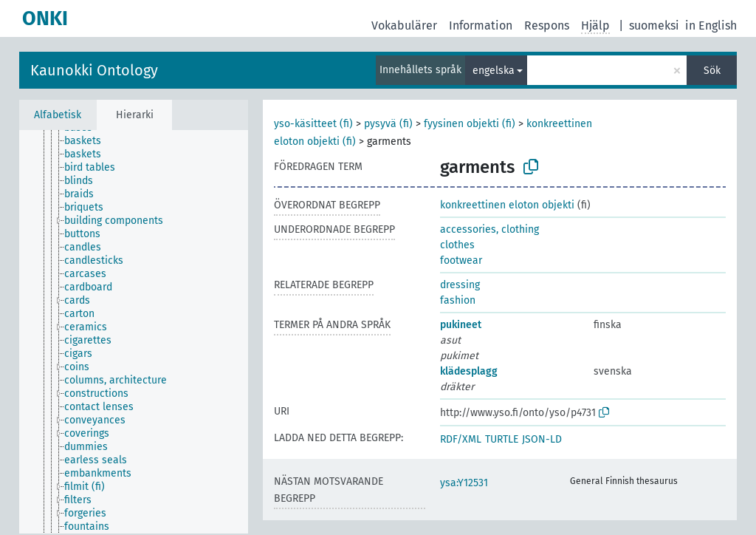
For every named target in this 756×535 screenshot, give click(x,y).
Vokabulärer (404, 25)
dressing (460, 285)
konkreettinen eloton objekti (507, 205)
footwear (461, 260)
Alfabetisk (58, 115)
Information (481, 25)
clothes (457, 245)
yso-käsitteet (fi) (313, 124)
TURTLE (502, 439)
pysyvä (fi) (388, 124)
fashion (458, 300)
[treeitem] (89, 141)
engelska (494, 71)
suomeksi (654, 25)
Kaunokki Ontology (94, 70)
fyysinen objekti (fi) (470, 124)
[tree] (134, 332)
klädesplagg (469, 371)
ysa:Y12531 (464, 483)
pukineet (461, 325)
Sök (712, 71)
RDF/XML (461, 439)
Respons (547, 25)
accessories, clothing (489, 229)
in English (711, 25)
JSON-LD (542, 439)
